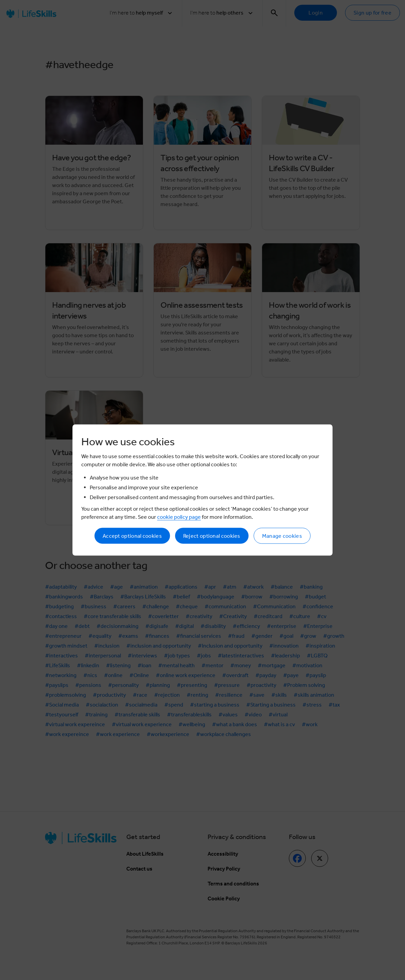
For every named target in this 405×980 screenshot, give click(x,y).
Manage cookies (282, 536)
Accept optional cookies (132, 536)
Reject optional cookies (212, 536)
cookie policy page (179, 517)
